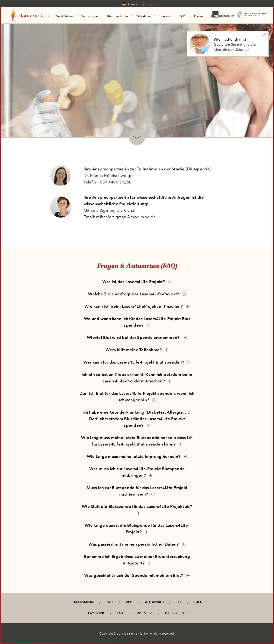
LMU (110, 602)
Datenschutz (176, 613)
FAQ (182, 16)
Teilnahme (143, 16)
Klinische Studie (117, 16)
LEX (179, 602)
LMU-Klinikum (83, 602)
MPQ (129, 602)
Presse (198, 16)
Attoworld (154, 602)
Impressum (144, 613)
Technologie (90, 16)
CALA (198, 602)
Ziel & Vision (64, 16)
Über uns (165, 16)
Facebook (96, 613)
